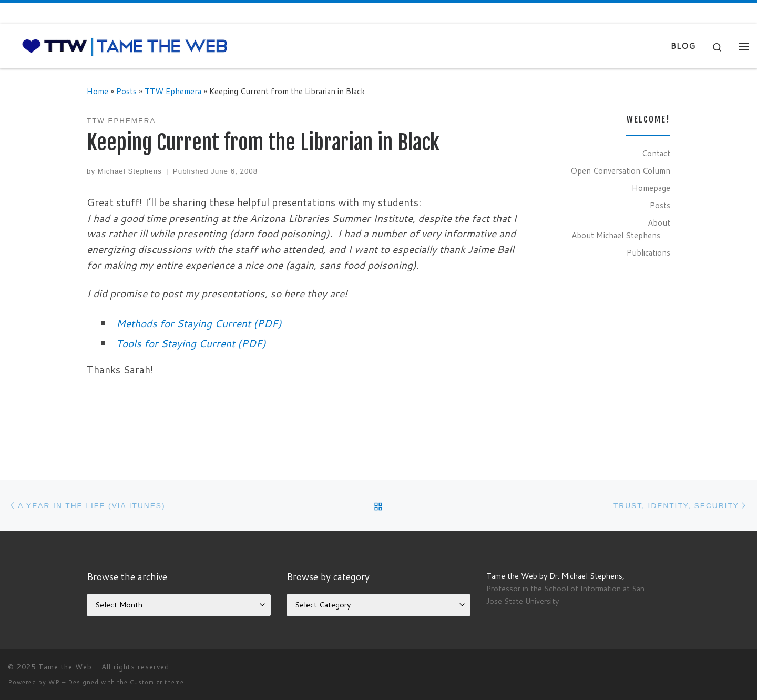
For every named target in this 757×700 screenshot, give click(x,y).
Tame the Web (65, 667)
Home (98, 91)
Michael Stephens (130, 171)
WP (54, 682)
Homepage (651, 188)
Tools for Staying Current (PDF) (191, 343)
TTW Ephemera (173, 91)
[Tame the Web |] (125, 45)
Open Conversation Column (620, 170)
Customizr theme (157, 682)
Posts (126, 91)
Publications (648, 252)
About (659, 222)
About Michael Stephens (616, 235)
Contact (656, 153)
